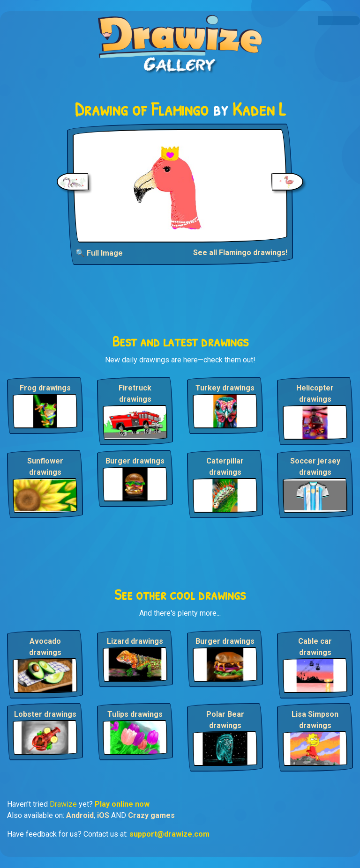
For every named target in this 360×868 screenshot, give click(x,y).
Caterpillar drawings (225, 467)
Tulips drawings (135, 714)
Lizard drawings (135, 641)
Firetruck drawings (135, 394)
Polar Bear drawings (225, 720)
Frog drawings (45, 388)
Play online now (122, 804)
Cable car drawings (315, 647)
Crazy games (151, 815)
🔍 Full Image (99, 253)
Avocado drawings (45, 647)
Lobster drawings (45, 714)
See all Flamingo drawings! (240, 253)
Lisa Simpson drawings (315, 720)
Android (80, 815)
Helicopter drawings (315, 394)
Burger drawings (135, 461)
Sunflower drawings (45, 467)
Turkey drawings (225, 388)
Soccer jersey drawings (315, 467)
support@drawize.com (169, 834)
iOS (103, 815)
